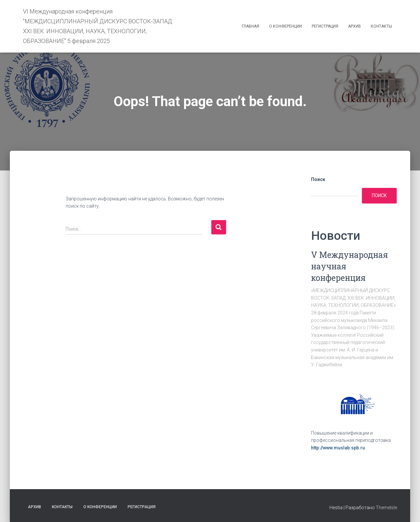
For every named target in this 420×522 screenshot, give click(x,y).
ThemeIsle (386, 508)
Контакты (381, 26)
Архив (355, 26)
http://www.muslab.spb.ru (338, 448)
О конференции (285, 26)
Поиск (318, 179)
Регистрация (325, 26)
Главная (251, 26)
